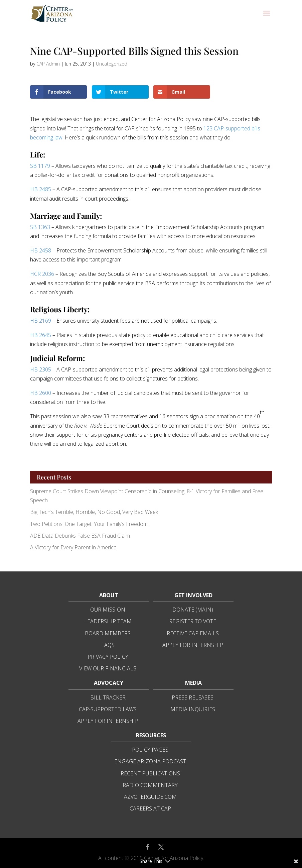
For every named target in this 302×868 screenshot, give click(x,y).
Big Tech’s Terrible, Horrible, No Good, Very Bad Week (94, 512)
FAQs (108, 645)
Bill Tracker (108, 697)
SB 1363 (40, 227)
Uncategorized (112, 64)
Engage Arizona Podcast (150, 761)
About (109, 595)
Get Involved (193, 595)
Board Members (108, 633)
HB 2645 (41, 335)
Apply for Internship (193, 645)
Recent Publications (150, 773)
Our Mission (108, 610)
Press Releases (193, 697)
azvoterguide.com (150, 797)
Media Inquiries (193, 709)
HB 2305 (41, 369)
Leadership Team (108, 621)
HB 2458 (41, 250)
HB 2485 (41, 189)
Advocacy (109, 683)
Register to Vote (193, 621)
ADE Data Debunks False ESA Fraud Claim (80, 536)
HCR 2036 (42, 274)
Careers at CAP (150, 808)
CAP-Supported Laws (108, 709)
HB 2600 (41, 393)
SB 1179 (40, 166)
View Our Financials (108, 668)
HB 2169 (41, 321)
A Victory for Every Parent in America (73, 547)
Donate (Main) (193, 610)
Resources (151, 735)
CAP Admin (48, 64)
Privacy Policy (108, 657)
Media (193, 683)
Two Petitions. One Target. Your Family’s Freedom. (89, 524)
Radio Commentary (150, 785)
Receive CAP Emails (193, 633)
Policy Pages (150, 750)
